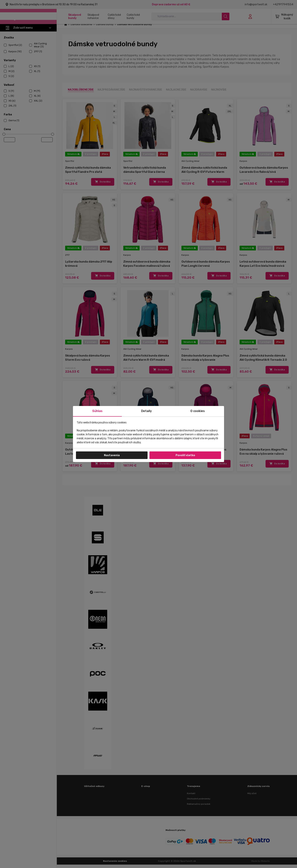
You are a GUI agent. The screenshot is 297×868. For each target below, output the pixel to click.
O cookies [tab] (198, 411)
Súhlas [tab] (97, 411)
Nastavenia (112, 455)
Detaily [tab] (146, 411)
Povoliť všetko (185, 455)
